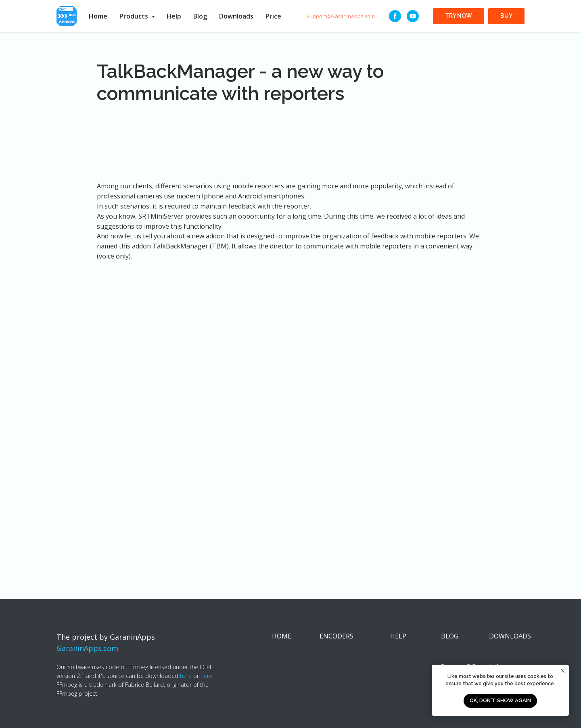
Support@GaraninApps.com (341, 16)
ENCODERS (336, 636)
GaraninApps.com (87, 648)
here (186, 676)
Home (98, 16)
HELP (398, 636)
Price (273, 16)
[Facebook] (395, 16)
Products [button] (135, 16)
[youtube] (413, 16)
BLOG (450, 636)
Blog (200, 16)
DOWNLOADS (510, 636)
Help (174, 16)
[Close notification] (563, 671)
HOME (282, 636)
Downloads (236, 16)
